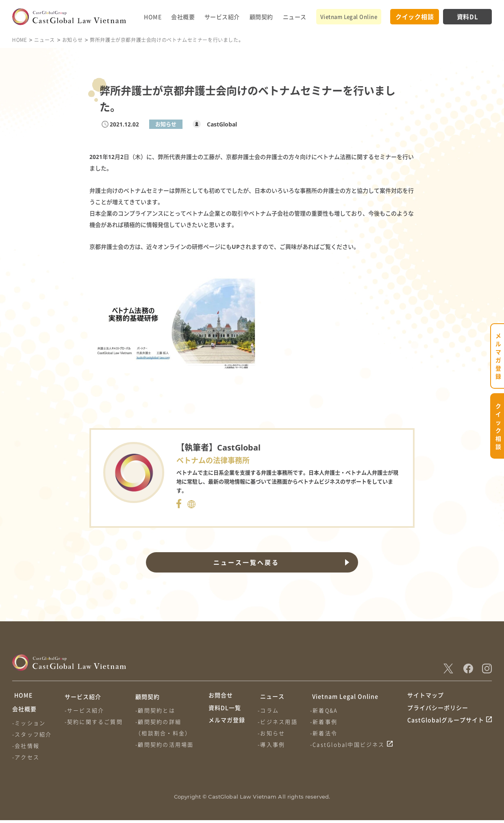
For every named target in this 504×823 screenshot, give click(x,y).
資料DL (468, 16)
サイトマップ (426, 697)
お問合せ (221, 697)
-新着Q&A (326, 710)
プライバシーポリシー (438, 712)
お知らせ (72, 40)
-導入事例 (272, 744)
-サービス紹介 (85, 710)
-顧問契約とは (157, 710)
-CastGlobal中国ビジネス (349, 744)
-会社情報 (26, 748)
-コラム (269, 710)
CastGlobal (220, 124)
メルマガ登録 (227, 727)
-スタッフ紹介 (32, 737)
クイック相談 (415, 16)
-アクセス (26, 760)
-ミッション (29, 726)
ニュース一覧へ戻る (245, 562)
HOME (153, 17)
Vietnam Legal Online (349, 16)
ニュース (295, 17)
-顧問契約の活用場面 (166, 744)
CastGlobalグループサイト (446, 727)
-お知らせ (272, 733)
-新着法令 (325, 733)
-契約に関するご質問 (94, 722)
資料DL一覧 (225, 712)
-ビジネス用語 (278, 722)
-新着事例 (325, 722)
